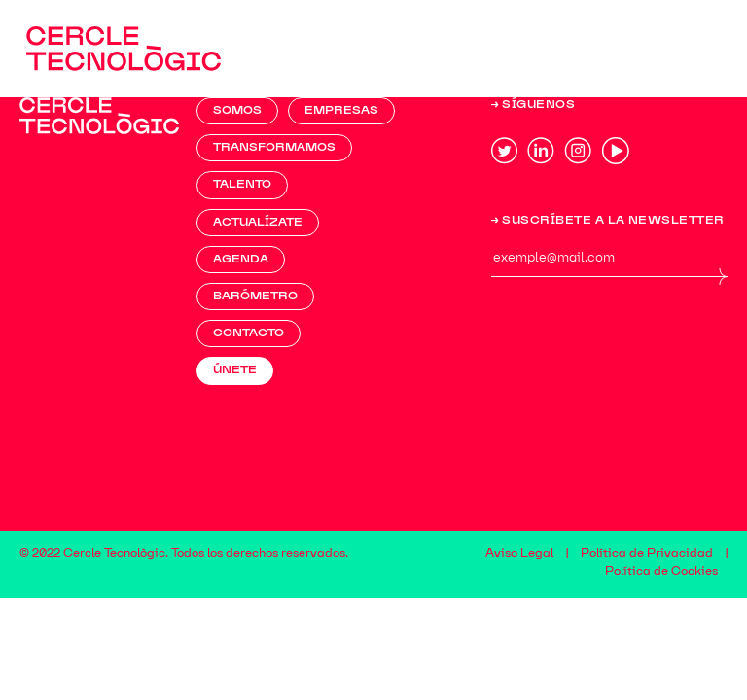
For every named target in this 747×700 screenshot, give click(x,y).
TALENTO (242, 185)
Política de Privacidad (647, 554)
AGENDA (241, 260)
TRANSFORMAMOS (274, 148)
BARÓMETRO (255, 297)
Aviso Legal (519, 554)
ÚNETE (235, 370)
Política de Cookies (661, 572)
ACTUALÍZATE (258, 223)
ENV (717, 276)
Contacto (249, 333)
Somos (237, 111)
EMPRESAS (341, 111)
